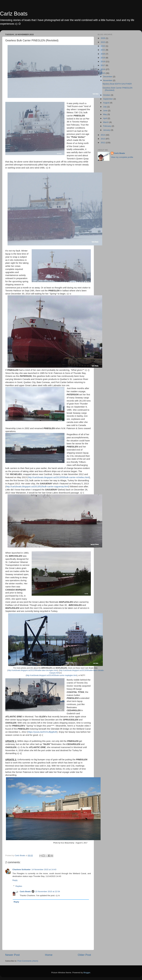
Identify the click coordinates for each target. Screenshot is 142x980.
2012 (103, 143)
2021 (103, 50)
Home (49, 955)
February (107, 126)
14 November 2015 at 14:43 (44, 869)
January (107, 130)
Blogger (87, 973)
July (105, 107)
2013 (103, 139)
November (108, 80)
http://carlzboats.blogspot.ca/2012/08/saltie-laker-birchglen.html (33, 670)
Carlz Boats (14, 14)
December (108, 77)
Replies (19, 886)
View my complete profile (122, 157)
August (106, 103)
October (107, 95)
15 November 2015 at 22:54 (48, 891)
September (108, 99)
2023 (103, 42)
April (105, 118)
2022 (103, 46)
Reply (15, 880)
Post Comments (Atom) (28, 961)
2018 (103, 61)
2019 (103, 58)
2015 (103, 73)
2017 (103, 65)
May (105, 114)
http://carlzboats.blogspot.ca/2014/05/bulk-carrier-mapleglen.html (52, 675)
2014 (103, 135)
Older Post (84, 955)
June (106, 111)
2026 (103, 38)
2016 (103, 69)
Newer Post (12, 955)
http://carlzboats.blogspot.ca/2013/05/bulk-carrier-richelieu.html (59, 477)
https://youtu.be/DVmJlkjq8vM (42, 732)
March (106, 122)
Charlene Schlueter (22, 869)
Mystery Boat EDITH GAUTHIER (117, 84)
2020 (103, 54)
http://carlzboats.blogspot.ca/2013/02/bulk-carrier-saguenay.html (37, 487)
